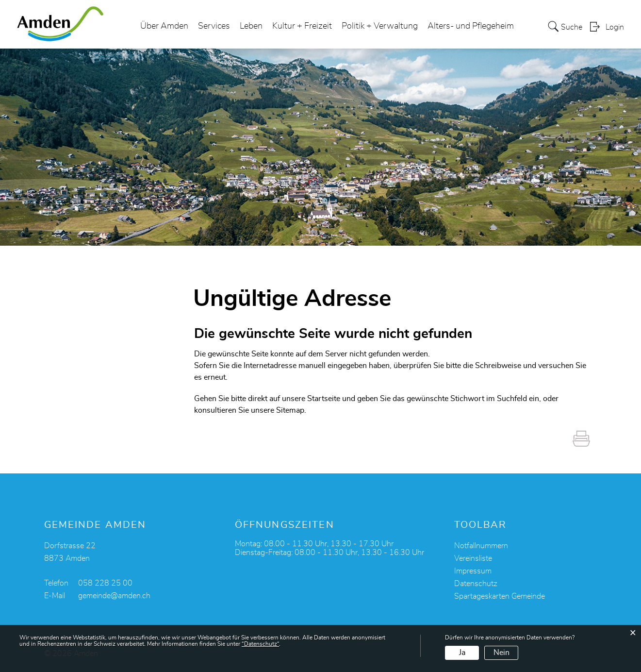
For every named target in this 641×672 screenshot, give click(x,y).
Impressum (473, 571)
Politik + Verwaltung (380, 26)
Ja (462, 653)
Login (615, 27)
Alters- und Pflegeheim (471, 26)
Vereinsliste (473, 558)
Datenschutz (476, 584)
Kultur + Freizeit (302, 26)
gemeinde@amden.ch (114, 596)
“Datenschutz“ (260, 644)
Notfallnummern (481, 546)
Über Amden (164, 26)
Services (214, 26)
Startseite (324, 399)
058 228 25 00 (105, 583)
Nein (501, 653)
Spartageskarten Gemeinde (500, 596)
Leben (251, 26)
